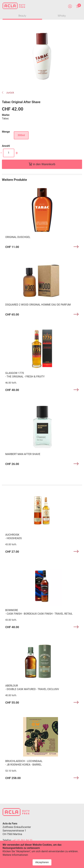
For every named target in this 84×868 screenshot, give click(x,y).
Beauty (22, 16)
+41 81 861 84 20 (22, 840)
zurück (8, 93)
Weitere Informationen (15, 855)
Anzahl (6, 146)
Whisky (62, 16)
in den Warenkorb (44, 164)
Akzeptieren (42, 862)
